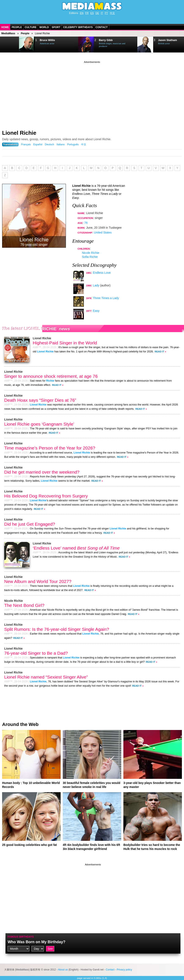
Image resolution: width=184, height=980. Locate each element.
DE (97, 13)
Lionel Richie (19, 133)
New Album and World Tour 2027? (38, 581)
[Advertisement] (92, 94)
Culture (31, 27)
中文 (112, 13)
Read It (159, 352)
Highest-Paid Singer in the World (65, 343)
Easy (96, 311)
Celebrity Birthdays (78, 27)
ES (92, 13)
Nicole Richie (91, 253)
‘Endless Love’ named (76, 548)
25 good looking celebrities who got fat (29, 845)
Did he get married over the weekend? (42, 472)
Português (73, 144)
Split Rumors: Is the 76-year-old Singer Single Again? (57, 629)
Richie (50, 381)
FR (87, 13)
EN (82, 13)
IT (102, 13)
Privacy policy (124, 970)
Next (10, 45)
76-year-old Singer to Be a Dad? (36, 653)
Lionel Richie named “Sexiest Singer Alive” (46, 677)
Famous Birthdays (21, 937)
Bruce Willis (47, 40)
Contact (102, 27)
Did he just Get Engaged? (30, 524)
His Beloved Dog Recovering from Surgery (46, 496)
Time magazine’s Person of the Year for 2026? (50, 448)
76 (86, 223)
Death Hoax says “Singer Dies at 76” (40, 400)
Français (26, 144)
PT (106, 13)
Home (5, 27)
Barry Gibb (106, 40)
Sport (56, 27)
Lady (96, 285)
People (17, 27)
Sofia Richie (90, 257)
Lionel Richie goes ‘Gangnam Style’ (39, 424)
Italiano (61, 144)
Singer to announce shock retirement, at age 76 (51, 376)
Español (38, 144)
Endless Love (102, 273)
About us (63, 970)
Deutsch (49, 144)
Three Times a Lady (106, 298)
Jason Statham (168, 40)
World (44, 27)
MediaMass (8, 33)
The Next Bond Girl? (24, 605)
